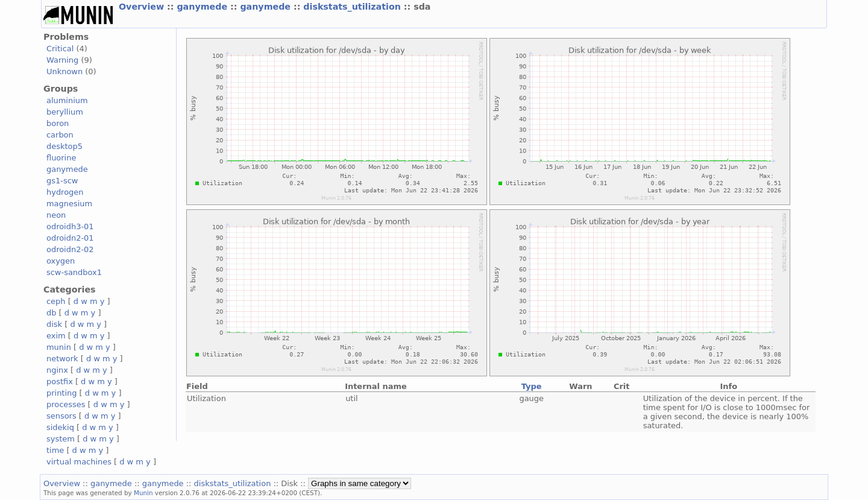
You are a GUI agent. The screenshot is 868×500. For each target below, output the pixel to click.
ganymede (203, 7)
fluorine (61, 158)
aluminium (67, 100)
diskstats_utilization (353, 7)
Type (532, 386)
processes (66, 404)
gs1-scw (62, 181)
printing (61, 393)
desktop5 (64, 146)
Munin (143, 493)
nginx (57, 370)
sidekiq (60, 427)
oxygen (61, 261)
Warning (62, 60)
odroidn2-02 (70, 249)
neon (56, 215)
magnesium (69, 204)
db (51, 313)
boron (58, 123)
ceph (56, 301)
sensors (61, 416)
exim (56, 336)
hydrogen (65, 192)
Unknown (64, 71)
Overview (143, 7)
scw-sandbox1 (74, 272)
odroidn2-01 (70, 238)
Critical (60, 49)
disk (54, 324)
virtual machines (79, 462)
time (55, 450)
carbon (60, 135)
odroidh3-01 (70, 226)
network (62, 359)
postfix (60, 381)
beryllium (65, 112)
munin (59, 347)
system (61, 439)
